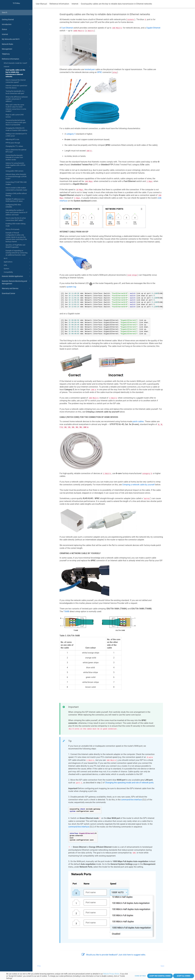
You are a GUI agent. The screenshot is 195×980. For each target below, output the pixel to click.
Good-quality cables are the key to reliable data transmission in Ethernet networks (15, 73)
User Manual (41, 4)
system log (71, 287)
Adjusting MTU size (12, 139)
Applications (17, 262)
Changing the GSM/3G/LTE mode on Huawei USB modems (16, 129)
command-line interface (131, 800)
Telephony (16, 54)
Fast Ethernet (67, 28)
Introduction (16, 24)
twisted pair (90, 69)
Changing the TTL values (14, 146)
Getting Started (8, 20)
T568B (66, 611)
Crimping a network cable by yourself (138, 485)
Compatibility (17, 272)
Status (16, 29)
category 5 (71, 134)
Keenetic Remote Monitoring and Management (16, 282)
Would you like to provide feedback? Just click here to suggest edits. (114, 955)
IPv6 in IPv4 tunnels (12, 229)
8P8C (100, 72)
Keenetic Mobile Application (16, 276)
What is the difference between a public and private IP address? (17, 99)
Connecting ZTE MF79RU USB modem (16, 183)
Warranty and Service (16, 288)
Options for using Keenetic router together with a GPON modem (15, 165)
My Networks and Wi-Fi (16, 39)
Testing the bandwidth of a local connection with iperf (15, 92)
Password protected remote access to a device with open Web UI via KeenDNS (16, 122)
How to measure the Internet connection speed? (16, 81)
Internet (16, 34)
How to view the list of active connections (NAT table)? (16, 219)
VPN (17, 265)
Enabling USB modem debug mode (15, 225)
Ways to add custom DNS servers (15, 116)
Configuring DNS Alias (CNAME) (13, 206)
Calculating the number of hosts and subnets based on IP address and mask (16, 212)
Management (16, 49)
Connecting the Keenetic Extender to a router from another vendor (14, 157)
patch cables (138, 421)
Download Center (9, 293)
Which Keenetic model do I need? (15, 63)
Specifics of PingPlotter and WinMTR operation (15, 246)
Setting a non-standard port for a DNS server (16, 135)
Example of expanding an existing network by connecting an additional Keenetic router (16, 253)
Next (162, 966)
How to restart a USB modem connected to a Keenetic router (16, 189)
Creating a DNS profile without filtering (16, 195)
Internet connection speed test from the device (16, 87)
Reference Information (16, 59)
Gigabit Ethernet (153, 28)
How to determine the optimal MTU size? (16, 151)
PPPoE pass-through (13, 143)
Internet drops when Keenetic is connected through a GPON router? (16, 176)
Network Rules (16, 44)
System (17, 269)
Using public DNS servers (14, 171)
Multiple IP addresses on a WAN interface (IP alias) (15, 200)
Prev (39, 966)
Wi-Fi (17, 259)
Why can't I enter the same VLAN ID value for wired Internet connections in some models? (16, 108)
